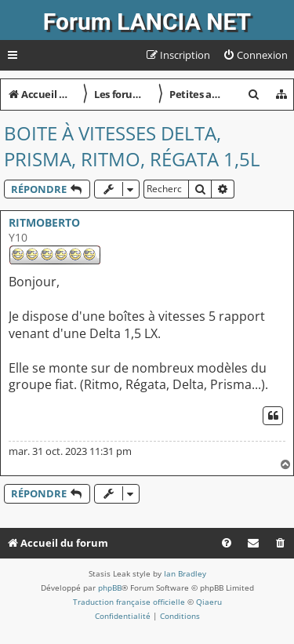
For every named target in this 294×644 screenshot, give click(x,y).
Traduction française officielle (129, 602)
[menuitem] (255, 55)
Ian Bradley (185, 573)
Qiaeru (209, 602)
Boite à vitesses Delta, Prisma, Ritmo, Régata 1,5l (132, 146)
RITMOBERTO (44, 222)
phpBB (110, 588)
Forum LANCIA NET (147, 22)
